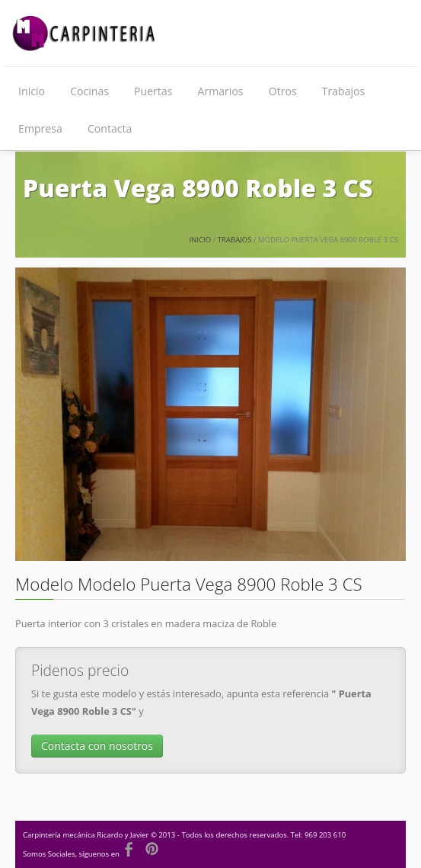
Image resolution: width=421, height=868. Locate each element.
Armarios (221, 91)
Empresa (40, 128)
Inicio (32, 91)
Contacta (110, 128)
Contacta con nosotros (97, 746)
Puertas (153, 91)
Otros (283, 91)
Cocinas (89, 91)
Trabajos (344, 91)
